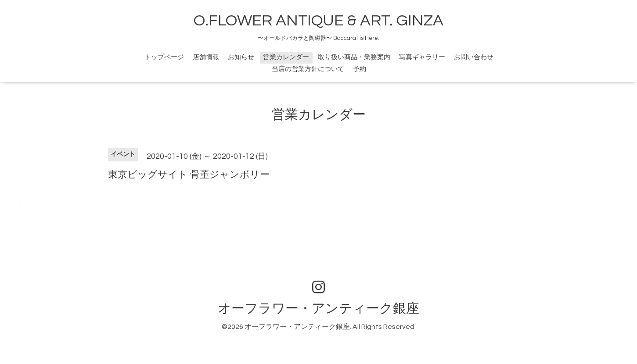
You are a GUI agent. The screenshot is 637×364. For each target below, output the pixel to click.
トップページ (164, 57)
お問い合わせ (474, 57)
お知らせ (241, 57)
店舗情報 (206, 57)
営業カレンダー (286, 57)
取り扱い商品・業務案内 (354, 57)
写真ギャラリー (422, 57)
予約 (360, 69)
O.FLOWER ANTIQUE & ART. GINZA (318, 21)
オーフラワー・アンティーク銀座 (318, 309)
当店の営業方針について (308, 69)
